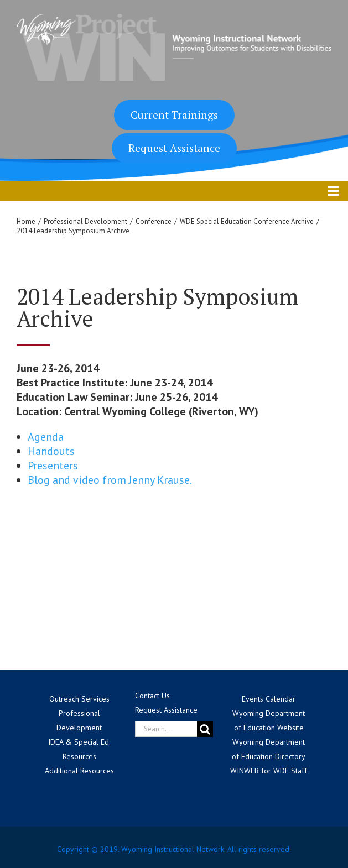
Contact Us (152, 696)
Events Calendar (269, 699)
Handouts (51, 451)
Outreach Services (79, 699)
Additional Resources (79, 771)
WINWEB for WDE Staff (269, 771)
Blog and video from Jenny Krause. (110, 480)
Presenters (53, 466)
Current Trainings (174, 115)
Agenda (46, 437)
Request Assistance (174, 148)
